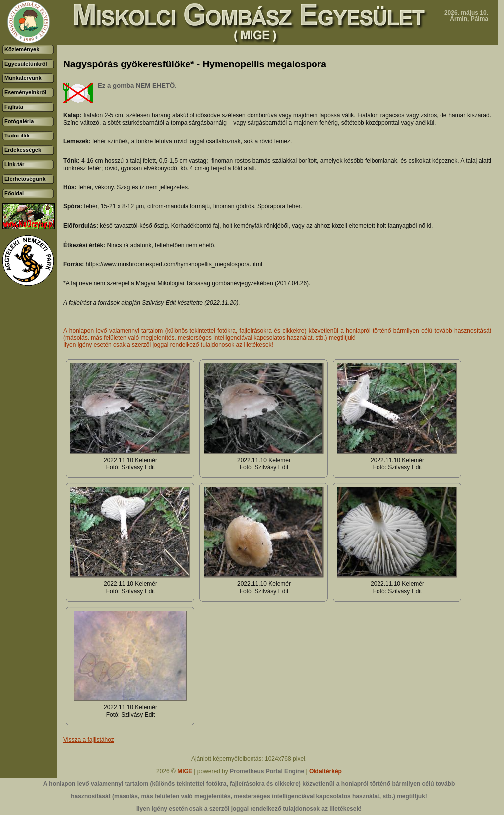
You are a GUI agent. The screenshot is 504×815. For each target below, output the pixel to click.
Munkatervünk (23, 78)
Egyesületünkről (26, 64)
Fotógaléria (19, 121)
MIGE (185, 771)
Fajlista (14, 107)
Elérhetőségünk (25, 179)
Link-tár (14, 164)
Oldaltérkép (325, 771)
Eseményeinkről (25, 92)
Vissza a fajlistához (89, 740)
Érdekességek (23, 150)
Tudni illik (17, 136)
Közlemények (22, 49)
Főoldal (14, 193)
